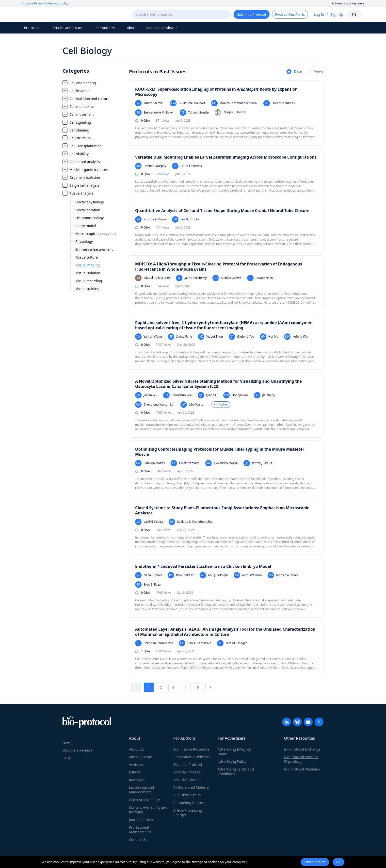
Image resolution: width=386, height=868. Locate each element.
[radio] (294, 72)
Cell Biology (87, 51)
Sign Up (337, 14)
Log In (319, 14)
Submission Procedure (191, 749)
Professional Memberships (140, 830)
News (67, 743)
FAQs (67, 758)
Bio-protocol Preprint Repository (301, 759)
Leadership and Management (142, 790)
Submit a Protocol (188, 764)
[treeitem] (93, 83)
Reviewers (137, 780)
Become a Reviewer (161, 28)
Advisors (136, 764)
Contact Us (138, 840)
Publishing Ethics (187, 795)
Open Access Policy (144, 800)
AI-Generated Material (191, 787)
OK (338, 862)
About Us (136, 749)
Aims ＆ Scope (140, 757)
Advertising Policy (232, 762)
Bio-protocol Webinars (302, 769)
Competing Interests (190, 803)
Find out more (315, 862)
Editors (135, 772)
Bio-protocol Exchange (302, 749)
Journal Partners (142, 820)
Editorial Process (187, 772)
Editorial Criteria (186, 780)
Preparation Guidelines (192, 757)
